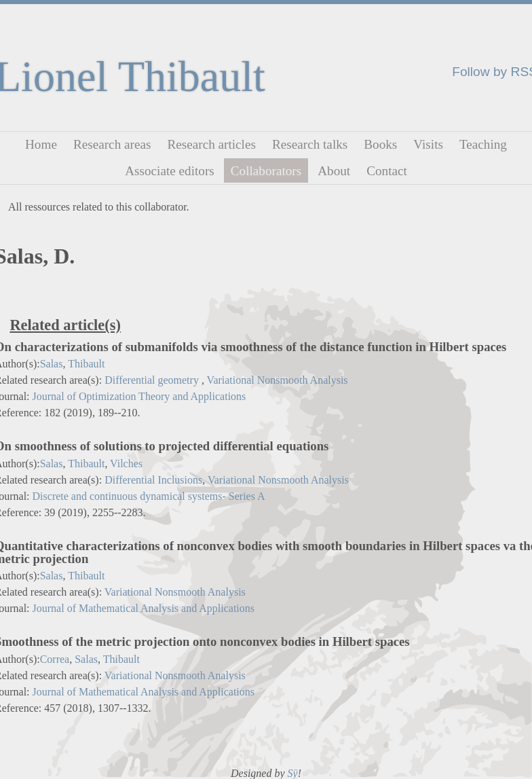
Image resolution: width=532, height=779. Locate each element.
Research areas (112, 144)
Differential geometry (153, 380)
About (334, 170)
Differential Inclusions (153, 480)
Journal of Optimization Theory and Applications (139, 396)
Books (380, 144)
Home (41, 144)
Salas (52, 364)
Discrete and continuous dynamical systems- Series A (149, 496)
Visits (428, 144)
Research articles (211, 144)
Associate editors (170, 170)
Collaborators (266, 170)
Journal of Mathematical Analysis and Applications (144, 608)
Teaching (483, 144)
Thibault (86, 364)
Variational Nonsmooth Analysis (278, 380)
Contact (387, 170)
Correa (55, 659)
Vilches (126, 464)
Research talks (310, 144)
